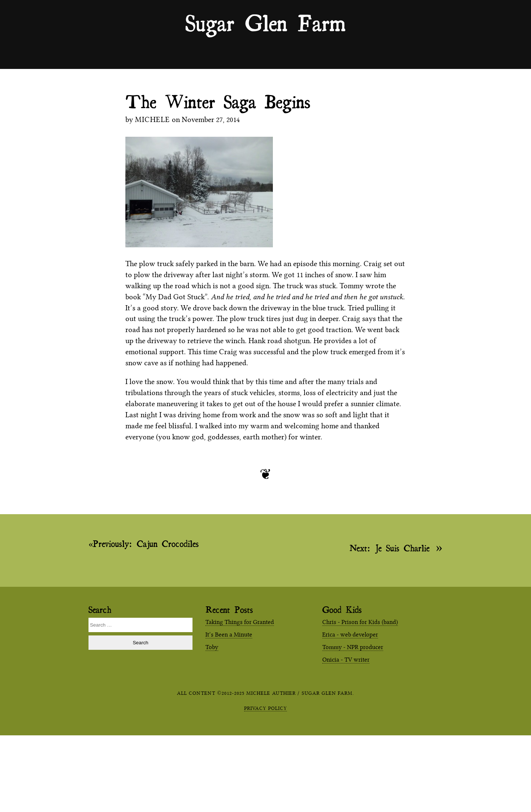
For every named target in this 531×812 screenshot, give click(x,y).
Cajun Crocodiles (146, 544)
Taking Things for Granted (240, 622)
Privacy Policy (265, 708)
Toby (212, 647)
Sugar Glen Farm (265, 22)
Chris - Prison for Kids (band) (360, 622)
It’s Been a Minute (229, 635)
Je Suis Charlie (390, 548)
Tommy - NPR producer (353, 647)
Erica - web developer (350, 635)
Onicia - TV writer (346, 660)
